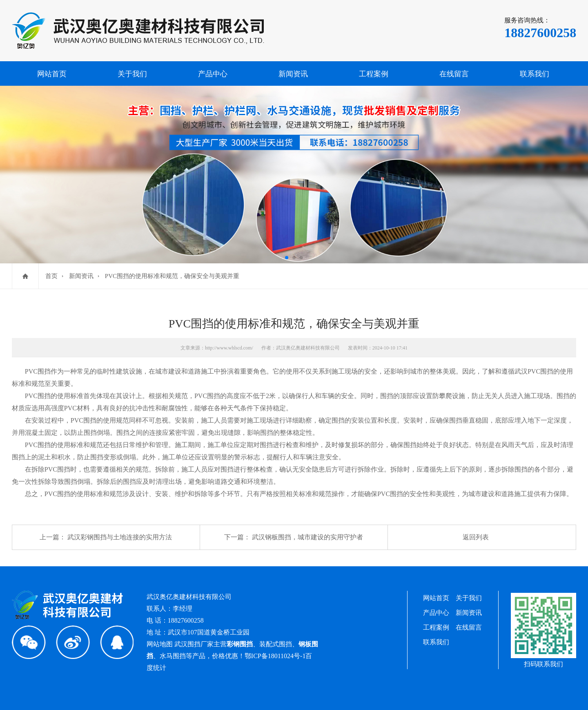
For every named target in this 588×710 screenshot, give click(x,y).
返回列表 (476, 537)
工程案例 (374, 74)
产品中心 (213, 74)
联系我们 (535, 74)
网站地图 (160, 644)
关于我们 (132, 74)
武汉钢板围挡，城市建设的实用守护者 (307, 537)
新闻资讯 (293, 74)
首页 (51, 276)
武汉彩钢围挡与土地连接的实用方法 (120, 537)
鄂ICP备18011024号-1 (275, 656)
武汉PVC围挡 (534, 371)
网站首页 (52, 74)
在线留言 (454, 74)
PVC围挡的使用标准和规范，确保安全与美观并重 (172, 276)
